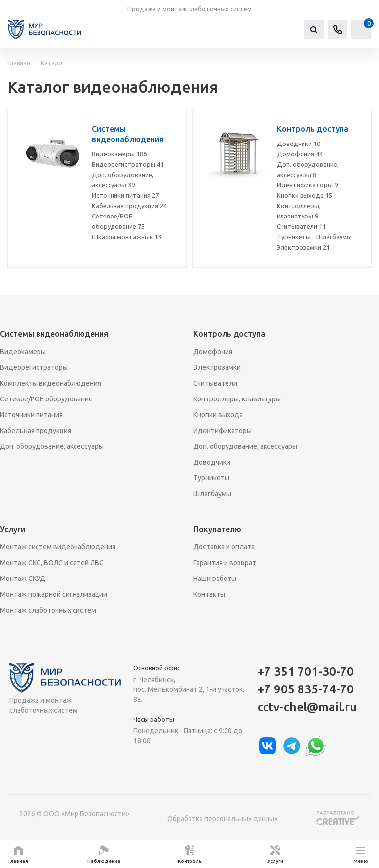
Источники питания (125, 195)
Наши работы (215, 579)
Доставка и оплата (224, 547)
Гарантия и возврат (225, 563)
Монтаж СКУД (23, 579)
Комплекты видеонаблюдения (51, 383)
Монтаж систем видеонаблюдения (58, 547)
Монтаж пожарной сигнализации (54, 594)
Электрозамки (303, 247)
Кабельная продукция (129, 206)
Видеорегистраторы (128, 164)
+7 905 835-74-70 (306, 689)
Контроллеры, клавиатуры (237, 399)
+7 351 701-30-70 (306, 671)
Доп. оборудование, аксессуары (52, 446)
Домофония (300, 154)
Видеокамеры (119, 154)
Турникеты (294, 237)
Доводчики (299, 144)
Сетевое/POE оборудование (46, 399)
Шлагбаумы (334, 237)
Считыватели (301, 226)
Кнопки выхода (304, 195)
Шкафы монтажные (127, 237)
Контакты (209, 594)
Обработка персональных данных (223, 819)
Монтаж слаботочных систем (48, 610)
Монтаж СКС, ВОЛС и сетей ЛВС (52, 563)
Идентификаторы (307, 185)
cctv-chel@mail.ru (307, 707)
